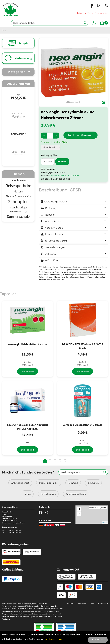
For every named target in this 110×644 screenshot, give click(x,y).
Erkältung (73, 483)
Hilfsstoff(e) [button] (51, 261)
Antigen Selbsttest (20, 483)
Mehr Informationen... (53, 639)
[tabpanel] (73, 231)
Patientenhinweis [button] (54, 234)
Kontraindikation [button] (53, 221)
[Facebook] (92, 6)
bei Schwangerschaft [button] (56, 241)
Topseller (8, 294)
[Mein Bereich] (94, 23)
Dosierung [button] (51, 208)
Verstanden (99, 640)
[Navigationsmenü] (4, 23)
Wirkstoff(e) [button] (51, 254)
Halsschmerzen (48, 494)
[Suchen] (84, 23)
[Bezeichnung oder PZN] (50, 23)
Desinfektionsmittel (49, 483)
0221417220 (13, 518)
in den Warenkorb (83, 135)
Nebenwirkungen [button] (54, 228)
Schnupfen (93, 483)
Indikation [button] (50, 215)
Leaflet (105, 522)
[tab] (53, 191)
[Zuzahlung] (51, 147)
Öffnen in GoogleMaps (98, 507)
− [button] (79, 514)
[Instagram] (99, 6)
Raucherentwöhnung (76, 494)
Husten (27, 494)
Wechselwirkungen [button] (55, 247)
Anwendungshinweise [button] (55, 202)
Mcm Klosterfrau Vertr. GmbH (65, 175)
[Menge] (50, 136)
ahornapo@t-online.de (16, 523)
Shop (4, 30)
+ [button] (79, 509)
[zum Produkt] (28, 371)
